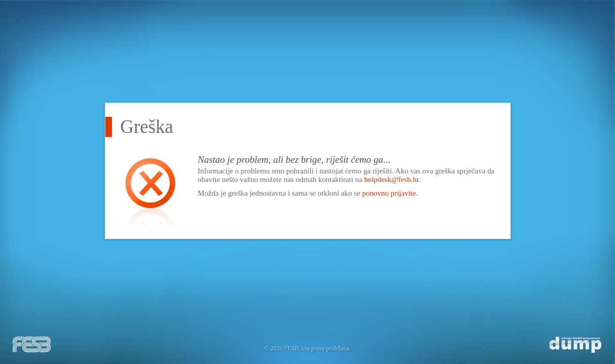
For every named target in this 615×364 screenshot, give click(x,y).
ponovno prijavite (389, 193)
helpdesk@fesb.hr (392, 179)
